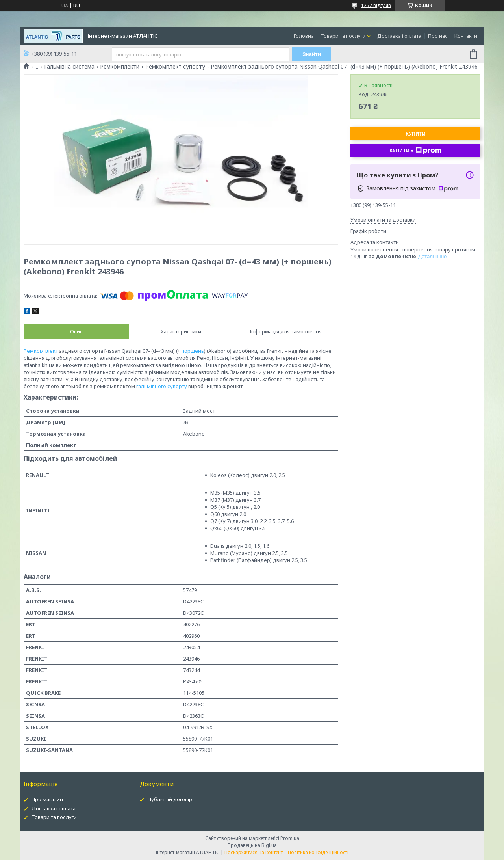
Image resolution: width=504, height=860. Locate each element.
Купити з (415, 151)
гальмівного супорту (162, 386)
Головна (304, 36)
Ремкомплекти (120, 67)
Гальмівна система (69, 67)
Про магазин (47, 799)
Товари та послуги (343, 36)
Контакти (466, 36)
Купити (416, 134)
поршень (193, 351)
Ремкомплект (41, 351)
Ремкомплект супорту (175, 67)
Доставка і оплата (399, 36)
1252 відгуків (376, 5)
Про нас (438, 36)
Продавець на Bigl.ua (252, 845)
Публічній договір (170, 799)
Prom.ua (290, 838)
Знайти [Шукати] (312, 54)
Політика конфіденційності (318, 852)
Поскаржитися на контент (254, 852)
